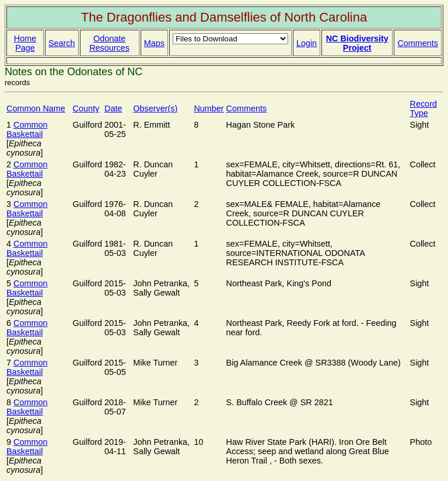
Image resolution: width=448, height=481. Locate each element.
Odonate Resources (109, 43)
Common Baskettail (27, 129)
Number (209, 108)
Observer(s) (155, 108)
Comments (418, 43)
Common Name (36, 108)
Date (113, 108)
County (86, 108)
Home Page (25, 43)
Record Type (423, 108)
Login (307, 43)
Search (62, 43)
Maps (154, 43)
